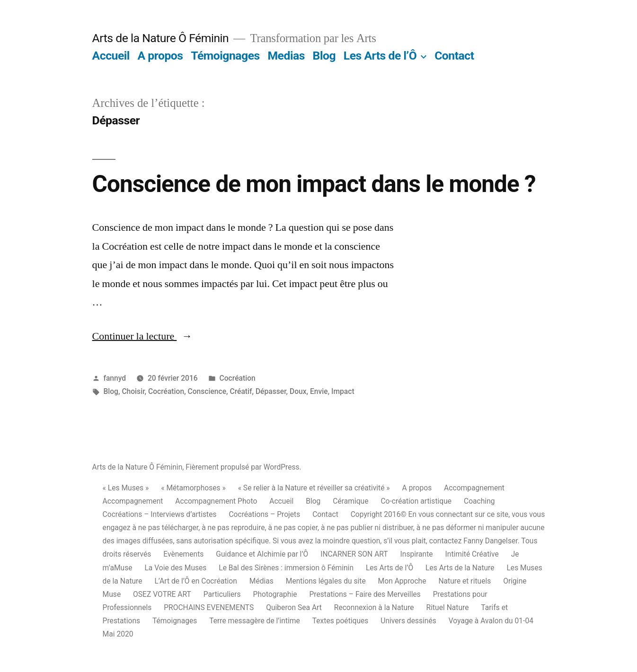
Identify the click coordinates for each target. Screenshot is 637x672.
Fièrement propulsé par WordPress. (243, 467)
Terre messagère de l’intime (255, 621)
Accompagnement (474, 488)
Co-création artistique (416, 501)
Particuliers (222, 594)
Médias (261, 581)
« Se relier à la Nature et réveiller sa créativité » (314, 488)
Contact (454, 56)
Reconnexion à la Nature (374, 607)
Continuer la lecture (142, 336)
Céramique (350, 501)
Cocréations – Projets (264, 514)
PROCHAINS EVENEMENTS (209, 607)
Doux (298, 391)
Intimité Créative (472, 554)
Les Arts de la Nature (460, 568)
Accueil (111, 56)
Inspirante (417, 554)
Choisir (133, 391)
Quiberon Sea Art (294, 607)
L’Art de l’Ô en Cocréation (195, 581)
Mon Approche (402, 581)
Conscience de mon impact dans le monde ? (314, 184)
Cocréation (238, 378)
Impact (343, 391)
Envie (319, 391)
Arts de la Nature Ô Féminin (161, 38)
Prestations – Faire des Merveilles (365, 594)
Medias (286, 56)
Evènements (183, 554)
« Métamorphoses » (193, 488)
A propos (160, 56)
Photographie (275, 594)
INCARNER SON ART (354, 554)
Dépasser (271, 391)
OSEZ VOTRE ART (162, 594)
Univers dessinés (408, 621)
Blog (324, 56)
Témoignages (225, 56)
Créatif (241, 391)
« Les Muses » (126, 488)
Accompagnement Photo (216, 501)
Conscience (207, 391)
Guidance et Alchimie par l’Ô (262, 554)
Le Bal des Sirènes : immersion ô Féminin (286, 568)
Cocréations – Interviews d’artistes (160, 514)
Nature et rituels (464, 581)
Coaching (479, 501)
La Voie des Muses (175, 568)
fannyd (115, 378)
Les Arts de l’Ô (380, 56)
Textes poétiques (341, 621)
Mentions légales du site (326, 581)
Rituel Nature (448, 607)
